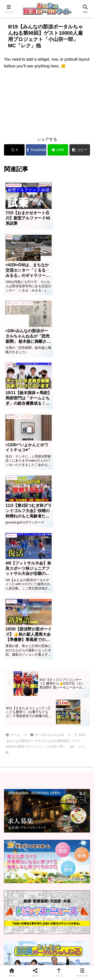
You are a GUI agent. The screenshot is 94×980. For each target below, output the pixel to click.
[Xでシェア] (14, 150)
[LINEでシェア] (58, 150)
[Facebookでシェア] (36, 150)
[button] (80, 150)
